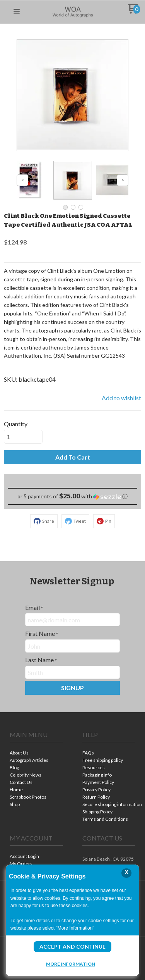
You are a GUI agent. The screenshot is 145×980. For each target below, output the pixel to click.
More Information (71, 964)
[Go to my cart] (134, 11)
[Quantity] (23, 437)
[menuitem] (36, 754)
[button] (17, 12)
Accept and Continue (72, 946)
